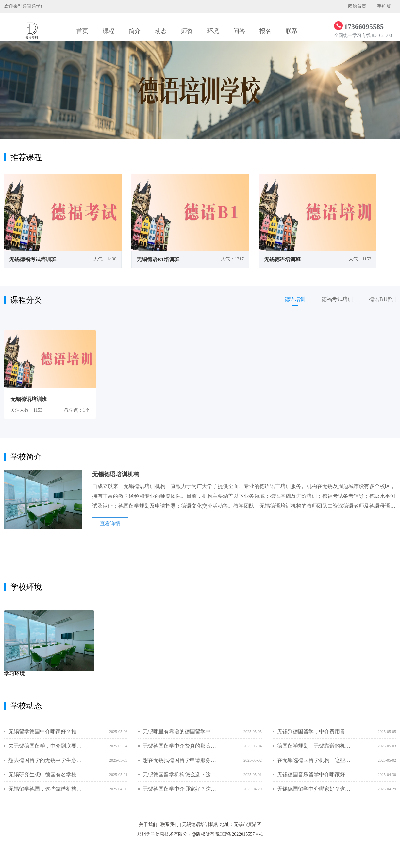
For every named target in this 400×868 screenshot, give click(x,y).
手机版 (384, 6)
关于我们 (148, 824)
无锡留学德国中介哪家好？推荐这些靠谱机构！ (46, 731)
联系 (292, 31)
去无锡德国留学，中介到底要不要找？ (46, 746)
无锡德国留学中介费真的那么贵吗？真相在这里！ (180, 746)
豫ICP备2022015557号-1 (239, 834)
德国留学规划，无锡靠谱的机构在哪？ (314, 746)
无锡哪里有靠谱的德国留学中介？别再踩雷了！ (180, 731)
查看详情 (110, 523)
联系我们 (170, 824)
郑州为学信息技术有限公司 (164, 834)
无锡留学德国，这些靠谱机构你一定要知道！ (46, 789)
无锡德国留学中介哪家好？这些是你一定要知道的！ (180, 789)
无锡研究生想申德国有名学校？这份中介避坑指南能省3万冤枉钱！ (46, 774)
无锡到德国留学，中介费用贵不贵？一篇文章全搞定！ (314, 731)
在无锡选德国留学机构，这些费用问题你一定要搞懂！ (314, 760)
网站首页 (357, 6)
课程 (108, 31)
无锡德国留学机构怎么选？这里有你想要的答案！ (180, 774)
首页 (82, 31)
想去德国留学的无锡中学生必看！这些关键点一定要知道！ (46, 760)
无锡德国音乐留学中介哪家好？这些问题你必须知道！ (314, 774)
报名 (265, 31)
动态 (161, 31)
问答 (239, 31)
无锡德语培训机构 (200, 824)
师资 (187, 31)
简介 (135, 31)
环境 (213, 31)
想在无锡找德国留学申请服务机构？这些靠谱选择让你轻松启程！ (180, 760)
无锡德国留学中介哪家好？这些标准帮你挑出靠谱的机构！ (314, 789)
